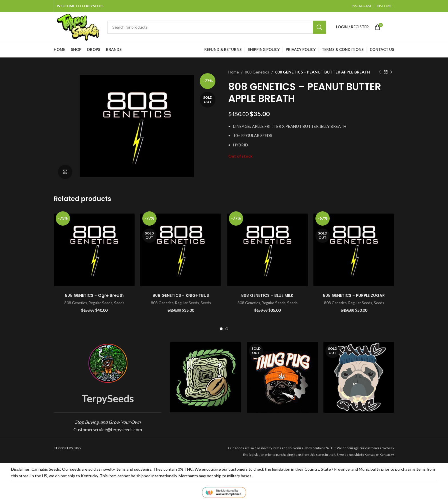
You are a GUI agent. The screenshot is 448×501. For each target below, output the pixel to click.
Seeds (119, 303)
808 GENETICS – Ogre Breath (94, 295)
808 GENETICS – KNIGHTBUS (181, 295)
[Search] (217, 27)
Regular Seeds (100, 303)
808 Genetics (257, 72)
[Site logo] (78, 26)
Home (234, 72)
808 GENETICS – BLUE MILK (267, 295)
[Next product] (391, 72)
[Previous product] (380, 72)
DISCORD (384, 6)
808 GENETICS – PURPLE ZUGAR (354, 295)
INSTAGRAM (361, 6)
